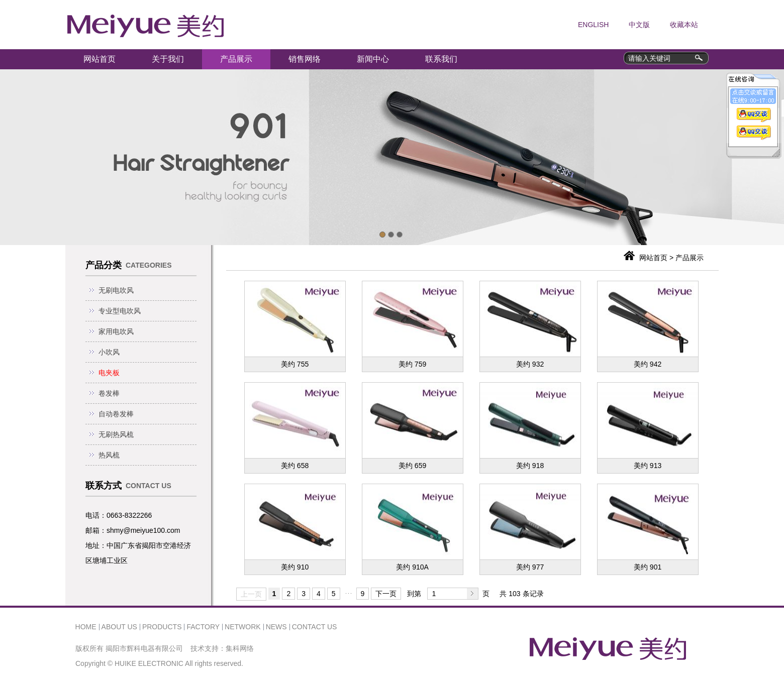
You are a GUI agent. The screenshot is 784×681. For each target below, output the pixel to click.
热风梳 (109, 455)
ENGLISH (593, 25)
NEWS (276, 627)
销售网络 (305, 59)
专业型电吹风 (120, 311)
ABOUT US (119, 627)
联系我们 (441, 59)
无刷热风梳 (116, 434)
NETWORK (243, 627)
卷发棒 (109, 393)
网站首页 (100, 59)
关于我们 (168, 59)
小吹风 (109, 352)
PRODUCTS (162, 627)
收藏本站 (684, 25)
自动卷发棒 (116, 414)
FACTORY (203, 627)
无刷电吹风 (116, 290)
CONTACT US (315, 627)
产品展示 (236, 59)
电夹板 (109, 373)
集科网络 (240, 648)
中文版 (639, 25)
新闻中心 (373, 59)
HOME (86, 627)
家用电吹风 (116, 331)
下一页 (386, 594)
